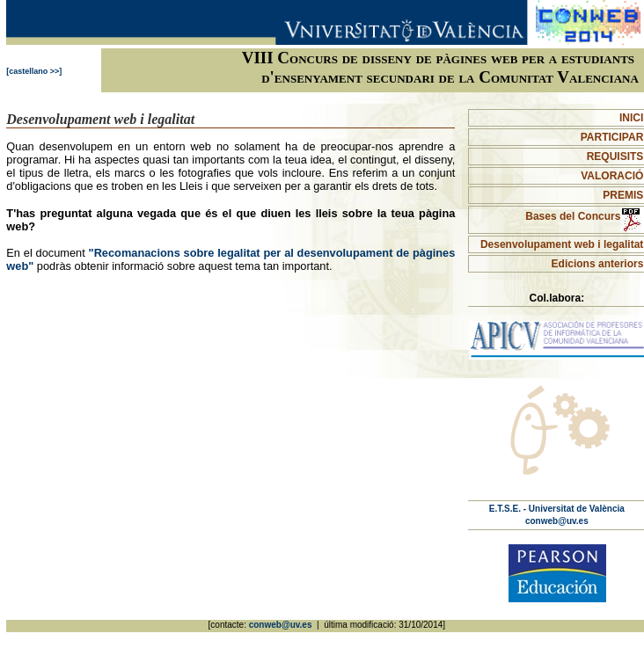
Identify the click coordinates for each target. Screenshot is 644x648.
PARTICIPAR (612, 137)
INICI (631, 118)
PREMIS (623, 195)
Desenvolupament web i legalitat (562, 244)
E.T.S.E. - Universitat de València (557, 509)
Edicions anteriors (598, 264)
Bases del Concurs (584, 216)
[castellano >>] (34, 71)
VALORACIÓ (612, 176)
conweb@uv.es (557, 521)
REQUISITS (615, 157)
